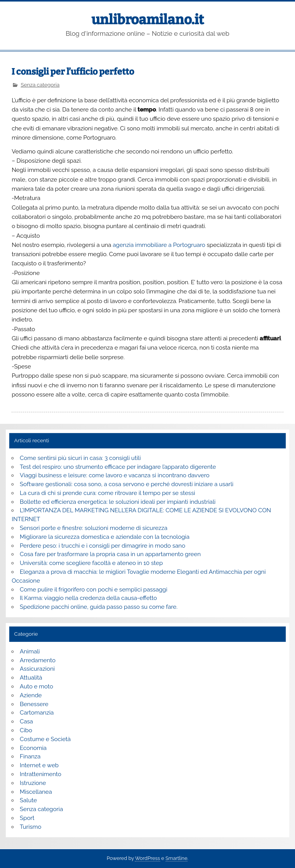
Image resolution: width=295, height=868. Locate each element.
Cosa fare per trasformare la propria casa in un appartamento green (110, 554)
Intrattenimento (41, 774)
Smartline (177, 858)
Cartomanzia (37, 713)
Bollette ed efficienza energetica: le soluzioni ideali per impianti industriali (118, 502)
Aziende (31, 695)
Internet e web (39, 765)
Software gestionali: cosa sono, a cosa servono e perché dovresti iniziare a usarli (127, 484)
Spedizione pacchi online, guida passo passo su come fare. (99, 607)
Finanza (30, 756)
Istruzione (33, 783)
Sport (27, 818)
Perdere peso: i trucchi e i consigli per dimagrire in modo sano (103, 546)
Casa (27, 721)
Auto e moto (37, 686)
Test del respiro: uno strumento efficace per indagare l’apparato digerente (118, 467)
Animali (30, 651)
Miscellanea (36, 792)
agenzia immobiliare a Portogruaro (159, 245)
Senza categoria (40, 85)
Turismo (31, 827)
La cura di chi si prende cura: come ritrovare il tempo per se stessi (108, 493)
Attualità (31, 678)
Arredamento (38, 660)
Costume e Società (46, 739)
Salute (29, 800)
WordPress (147, 858)
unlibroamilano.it (148, 20)
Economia (33, 748)
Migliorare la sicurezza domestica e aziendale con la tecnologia (105, 537)
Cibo (26, 730)
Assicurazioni (37, 669)
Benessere (34, 704)
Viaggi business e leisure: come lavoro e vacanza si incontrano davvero (115, 475)
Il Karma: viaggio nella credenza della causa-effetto (89, 598)
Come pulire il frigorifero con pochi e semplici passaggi (94, 590)
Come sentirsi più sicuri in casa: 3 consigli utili (80, 458)
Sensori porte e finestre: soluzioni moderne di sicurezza (94, 528)
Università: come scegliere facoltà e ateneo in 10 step (91, 563)
